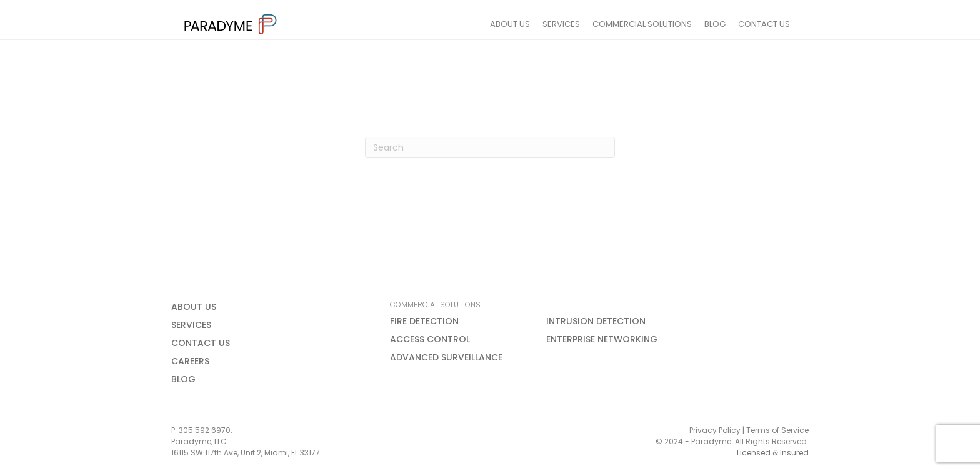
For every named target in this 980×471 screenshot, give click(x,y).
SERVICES (574, 24)
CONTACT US (777, 24)
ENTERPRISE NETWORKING (602, 339)
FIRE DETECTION (424, 321)
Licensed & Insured (773, 453)
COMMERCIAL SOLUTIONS (655, 24)
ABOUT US (522, 24)
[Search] (490, 147)
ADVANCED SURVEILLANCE (446, 357)
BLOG (727, 24)
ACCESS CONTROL (430, 339)
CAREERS (190, 361)
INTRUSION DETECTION (596, 321)
